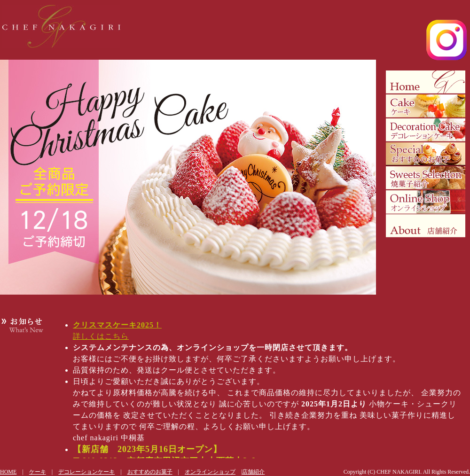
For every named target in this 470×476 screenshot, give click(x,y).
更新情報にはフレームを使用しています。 (258, 388)
